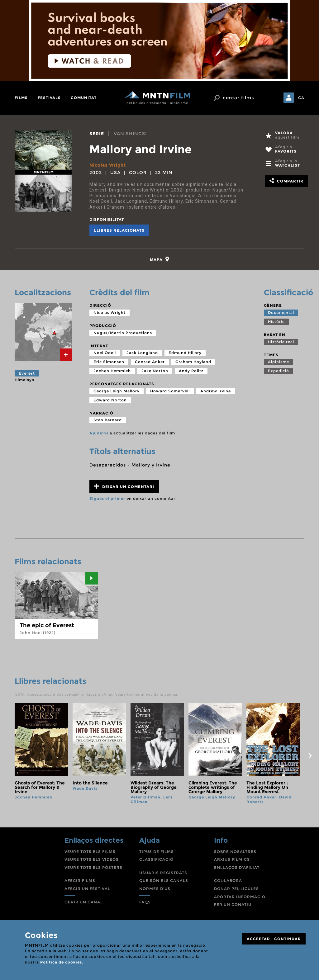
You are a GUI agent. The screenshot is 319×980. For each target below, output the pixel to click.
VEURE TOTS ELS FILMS (90, 852)
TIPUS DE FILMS (157, 852)
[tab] (160, 259)
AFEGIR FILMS (80, 881)
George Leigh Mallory (117, 391)
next (310, 756)
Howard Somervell (170, 391)
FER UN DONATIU (233, 904)
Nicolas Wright (108, 165)
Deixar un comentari (124, 486)
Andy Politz (191, 371)
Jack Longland (142, 353)
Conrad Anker (150, 362)
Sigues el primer (107, 498)
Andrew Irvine (216, 391)
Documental (281, 312)
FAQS (145, 902)
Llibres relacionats (119, 230)
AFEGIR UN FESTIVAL (87, 889)
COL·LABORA (228, 881)
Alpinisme (279, 362)
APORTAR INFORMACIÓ (240, 897)
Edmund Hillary (185, 353)
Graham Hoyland (193, 362)
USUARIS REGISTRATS (163, 873)
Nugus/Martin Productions (123, 333)
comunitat (84, 98)
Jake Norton (155, 371)
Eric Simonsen (109, 362)
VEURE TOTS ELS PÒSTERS (93, 867)
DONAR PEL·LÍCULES (236, 889)
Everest (27, 373)
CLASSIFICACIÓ (156, 859)
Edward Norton (110, 400)
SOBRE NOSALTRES (235, 852)
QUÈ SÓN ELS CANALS (164, 881)
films (21, 98)
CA (301, 98)
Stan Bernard (108, 420)
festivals (49, 98)
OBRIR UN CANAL (84, 902)
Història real (281, 342)
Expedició (279, 371)
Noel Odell (105, 353)
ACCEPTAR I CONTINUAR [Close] (274, 939)
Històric (276, 322)
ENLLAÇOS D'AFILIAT (237, 867)
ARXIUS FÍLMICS (232, 859)
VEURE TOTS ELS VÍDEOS (92, 859)
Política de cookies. (62, 962)
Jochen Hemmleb (112, 371)
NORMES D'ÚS (155, 889)
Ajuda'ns (99, 433)
